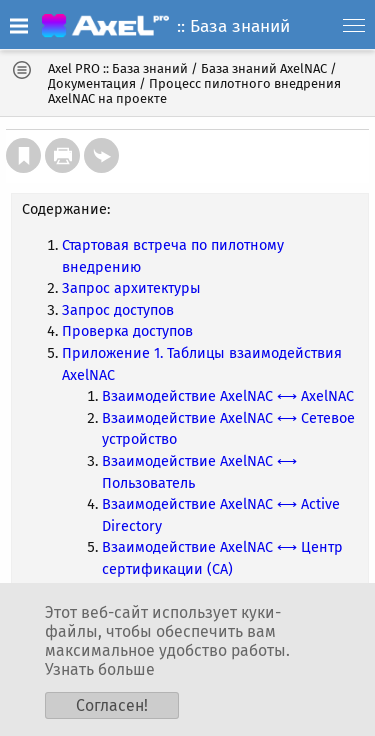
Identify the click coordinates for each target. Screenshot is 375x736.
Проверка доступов (127, 331)
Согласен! (112, 705)
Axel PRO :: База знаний (118, 68)
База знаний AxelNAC (264, 68)
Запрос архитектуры (131, 288)
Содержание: (66, 209)
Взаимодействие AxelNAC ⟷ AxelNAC (228, 396)
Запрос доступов (118, 310)
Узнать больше (100, 669)
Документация (92, 83)
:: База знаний (233, 26)
